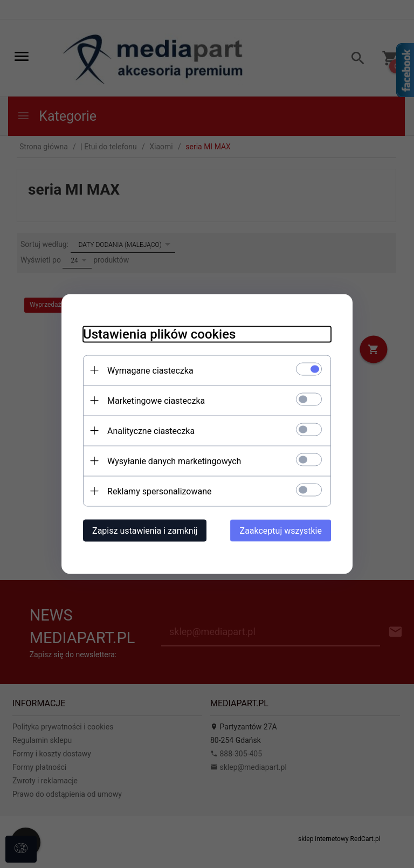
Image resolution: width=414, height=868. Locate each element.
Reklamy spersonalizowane (159, 491)
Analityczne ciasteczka (151, 431)
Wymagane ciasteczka (150, 371)
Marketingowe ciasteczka (156, 401)
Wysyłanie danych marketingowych (174, 461)
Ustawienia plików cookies (159, 334)
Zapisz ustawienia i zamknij (145, 531)
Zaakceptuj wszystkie (281, 531)
